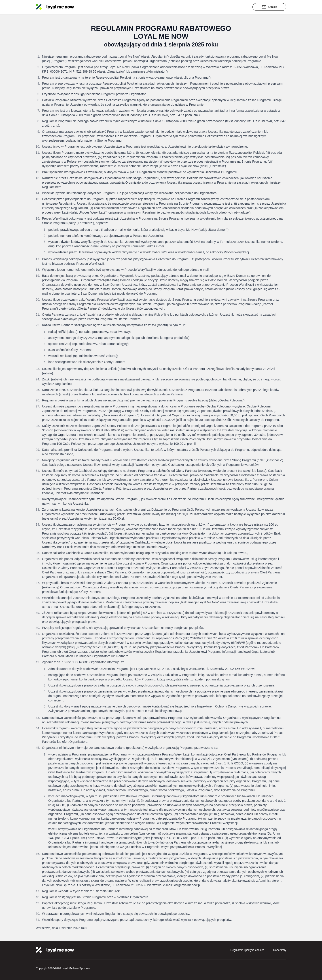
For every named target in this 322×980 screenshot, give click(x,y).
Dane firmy (280, 950)
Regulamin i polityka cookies (247, 950)
